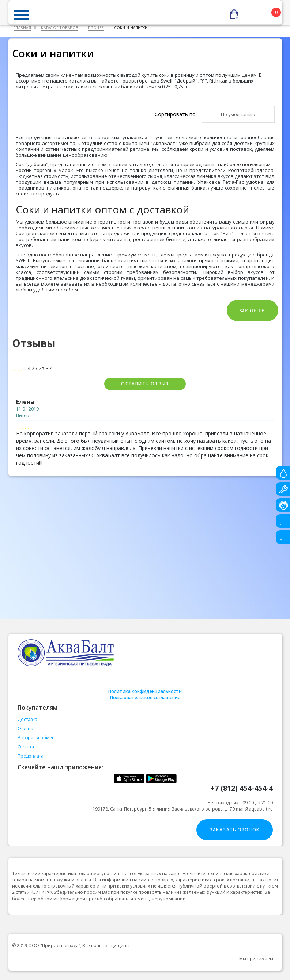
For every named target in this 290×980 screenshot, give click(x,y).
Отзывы (26, 747)
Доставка (27, 719)
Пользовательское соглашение (145, 697)
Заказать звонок (235, 830)
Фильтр (252, 310)
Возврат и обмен (36, 738)
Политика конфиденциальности (145, 691)
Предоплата (31, 756)
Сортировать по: (176, 114)
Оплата (25, 729)
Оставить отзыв (145, 384)
